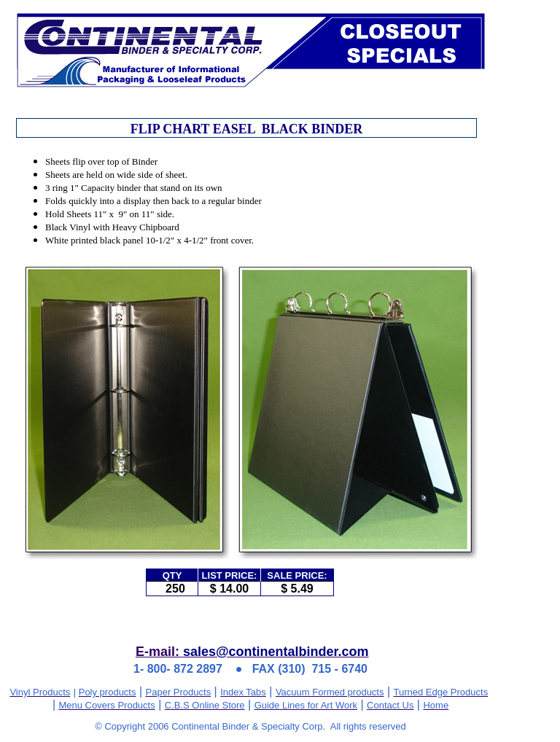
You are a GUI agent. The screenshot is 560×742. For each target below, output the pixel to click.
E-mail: (157, 652)
